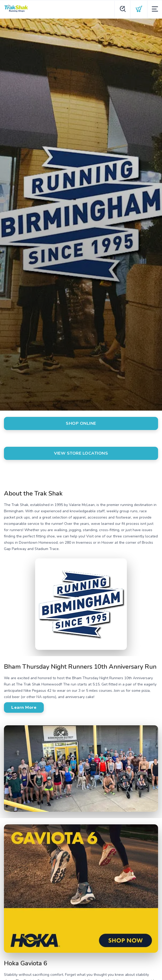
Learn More (24, 707)
